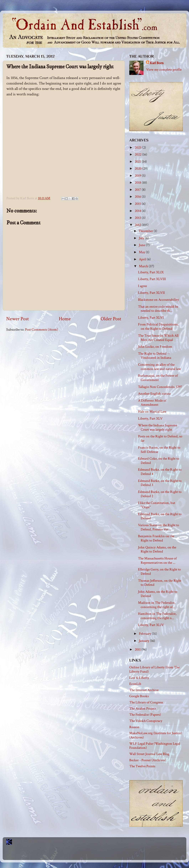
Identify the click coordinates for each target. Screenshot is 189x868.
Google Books (139, 696)
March (144, 266)
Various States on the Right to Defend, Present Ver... (159, 527)
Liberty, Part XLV (150, 419)
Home (65, 319)
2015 (138, 204)
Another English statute (154, 394)
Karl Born (157, 63)
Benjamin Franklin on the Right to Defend (156, 538)
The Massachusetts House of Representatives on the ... (157, 561)
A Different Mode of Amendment (152, 403)
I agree (142, 286)
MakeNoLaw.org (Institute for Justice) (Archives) (156, 735)
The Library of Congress (146, 702)
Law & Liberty (139, 678)
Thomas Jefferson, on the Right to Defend (160, 583)
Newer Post (18, 319)
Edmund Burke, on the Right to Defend (160, 516)
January (144, 641)
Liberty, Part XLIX (151, 272)
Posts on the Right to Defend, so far (160, 438)
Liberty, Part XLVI (151, 318)
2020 (139, 169)
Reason (134, 727)
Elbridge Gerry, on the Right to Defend (159, 572)
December (146, 231)
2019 (138, 176)
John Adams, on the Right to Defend (158, 594)
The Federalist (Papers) (145, 715)
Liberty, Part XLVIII (152, 279)
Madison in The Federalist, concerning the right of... (157, 605)
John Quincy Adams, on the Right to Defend (157, 549)
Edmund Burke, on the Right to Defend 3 (160, 483)
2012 (138, 225)
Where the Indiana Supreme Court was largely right (158, 427)
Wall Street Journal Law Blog (149, 754)
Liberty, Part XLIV (151, 625)
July (142, 238)
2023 (138, 148)
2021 (138, 162)
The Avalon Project (143, 709)
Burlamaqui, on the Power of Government (158, 378)
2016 (138, 197)
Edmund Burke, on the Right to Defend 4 (160, 472)
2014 (138, 211)
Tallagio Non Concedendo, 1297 (160, 387)
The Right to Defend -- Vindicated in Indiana (155, 356)
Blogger (102, 854)
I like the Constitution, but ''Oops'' (157, 505)
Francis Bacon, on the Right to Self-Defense (159, 450)
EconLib (135, 684)
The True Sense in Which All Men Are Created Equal (158, 338)
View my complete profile (164, 70)
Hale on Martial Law (152, 412)
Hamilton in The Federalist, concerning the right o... (157, 616)
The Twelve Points (142, 766)
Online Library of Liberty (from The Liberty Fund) (154, 669)
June (142, 245)
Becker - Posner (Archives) (148, 760)
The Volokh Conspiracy (146, 721)
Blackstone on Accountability (158, 300)
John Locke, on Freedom (155, 347)
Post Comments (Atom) (41, 330)
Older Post (111, 319)
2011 (138, 649)
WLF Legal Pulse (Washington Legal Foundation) (155, 746)
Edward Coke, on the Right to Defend (159, 461)
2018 (138, 183)
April (143, 259)
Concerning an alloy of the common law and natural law (159, 367)
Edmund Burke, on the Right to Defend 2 (160, 494)
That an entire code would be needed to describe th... (158, 309)
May (142, 252)
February (145, 634)
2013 (138, 218)
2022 (138, 154)
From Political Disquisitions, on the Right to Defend (158, 327)
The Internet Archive (144, 690)
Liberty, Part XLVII (151, 293)
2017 (138, 190)
